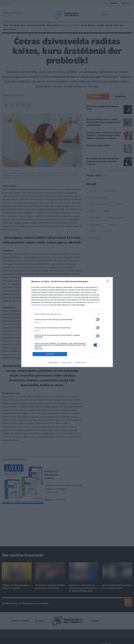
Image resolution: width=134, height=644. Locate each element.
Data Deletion (54, 363)
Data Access (67, 363)
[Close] (108, 282)
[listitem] (67, 314)
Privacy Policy (80, 363)
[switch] (97, 319)
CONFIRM (50, 354)
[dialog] (67, 322)
